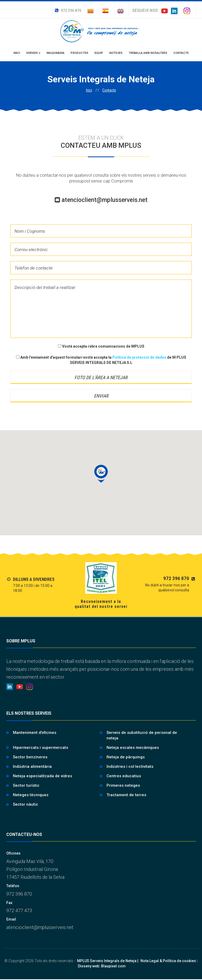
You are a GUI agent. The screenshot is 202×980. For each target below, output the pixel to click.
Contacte (181, 53)
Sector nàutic (26, 804)
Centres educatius (124, 776)
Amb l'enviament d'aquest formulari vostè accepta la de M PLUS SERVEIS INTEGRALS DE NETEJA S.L (101, 360)
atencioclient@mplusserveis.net (101, 200)
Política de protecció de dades (140, 357)
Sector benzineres (30, 757)
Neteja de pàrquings (126, 757)
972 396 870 (68, 11)
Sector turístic (26, 785)
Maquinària (55, 53)
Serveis (33, 53)
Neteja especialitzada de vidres (42, 776)
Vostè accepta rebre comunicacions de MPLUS (101, 346)
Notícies (116, 53)
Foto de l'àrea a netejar (101, 377)
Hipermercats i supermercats (41, 748)
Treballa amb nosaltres (148, 53)
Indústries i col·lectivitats (130, 766)
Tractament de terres (126, 795)
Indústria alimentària (32, 766)
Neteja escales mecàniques (133, 748)
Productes (79, 53)
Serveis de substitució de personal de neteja (142, 735)
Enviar (101, 396)
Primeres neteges (123, 785)
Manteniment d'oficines (35, 733)
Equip (99, 53)
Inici (17, 53)
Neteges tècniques (31, 795)
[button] (101, 474)
